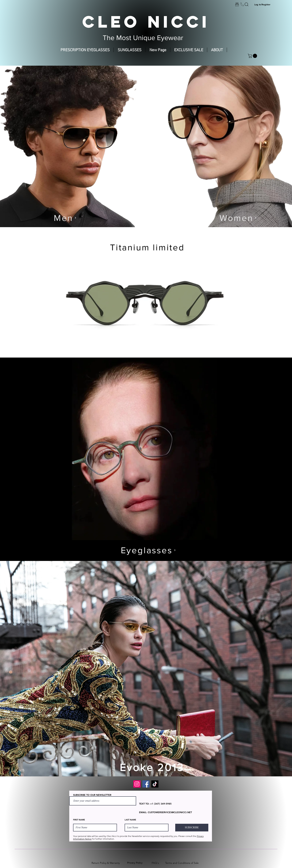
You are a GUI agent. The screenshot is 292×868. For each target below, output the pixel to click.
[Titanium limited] (149, 247)
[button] (253, 56)
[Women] (238, 218)
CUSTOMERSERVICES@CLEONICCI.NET (170, 812)
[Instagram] (137, 784)
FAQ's (155, 863)
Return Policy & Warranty (106, 863)
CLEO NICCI (146, 22)
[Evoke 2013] (154, 767)
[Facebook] (146, 784)
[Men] (65, 218)
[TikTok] (155, 784)
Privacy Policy (135, 863)
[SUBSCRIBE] (192, 828)
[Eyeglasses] (148, 550)
